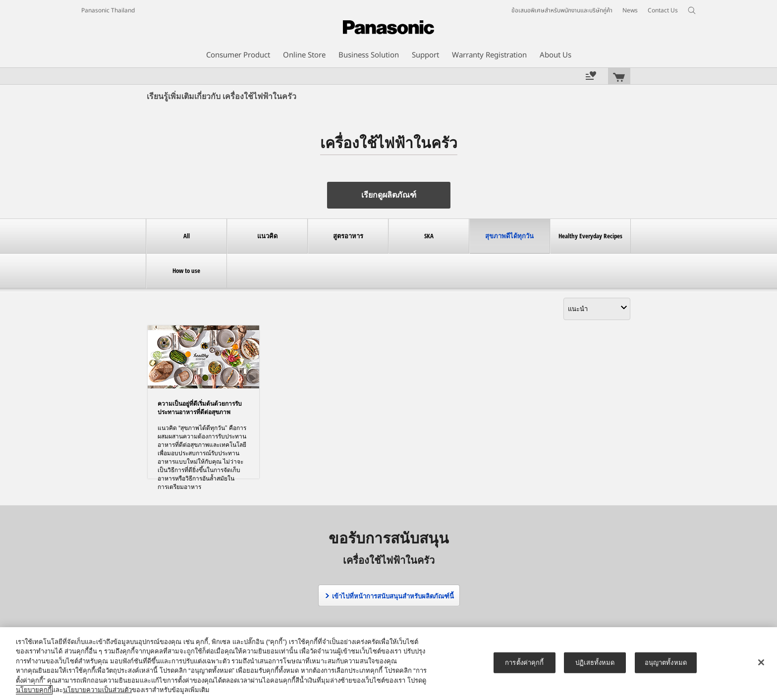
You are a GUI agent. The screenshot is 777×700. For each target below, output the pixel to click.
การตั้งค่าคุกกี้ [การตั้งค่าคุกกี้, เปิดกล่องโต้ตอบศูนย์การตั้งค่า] (524, 663)
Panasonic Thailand (108, 10)
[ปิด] (761, 662)
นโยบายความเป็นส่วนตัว (97, 690)
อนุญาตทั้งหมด (666, 663)
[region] (388, 664)
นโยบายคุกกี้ (34, 690)
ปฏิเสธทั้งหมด (595, 663)
